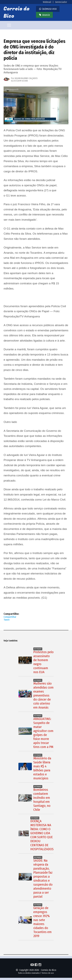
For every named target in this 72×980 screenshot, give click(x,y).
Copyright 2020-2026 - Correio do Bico (36, 970)
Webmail (47, 2)
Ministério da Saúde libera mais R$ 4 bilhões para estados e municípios (42, 768)
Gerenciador (61, 2)
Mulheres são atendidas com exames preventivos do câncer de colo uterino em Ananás (43, 695)
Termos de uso (48, 973)
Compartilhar (10, 617)
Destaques (38, 649)
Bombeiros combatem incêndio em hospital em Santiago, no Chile (42, 800)
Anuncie (46, 15)
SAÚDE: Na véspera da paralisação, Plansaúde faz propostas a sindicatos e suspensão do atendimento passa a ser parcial (43, 879)
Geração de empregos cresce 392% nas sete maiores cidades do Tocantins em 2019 (42, 922)
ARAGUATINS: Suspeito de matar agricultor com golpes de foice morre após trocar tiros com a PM (43, 733)
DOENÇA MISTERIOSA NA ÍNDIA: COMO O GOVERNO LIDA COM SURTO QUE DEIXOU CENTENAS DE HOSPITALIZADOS (42, 835)
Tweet (7, 620)
